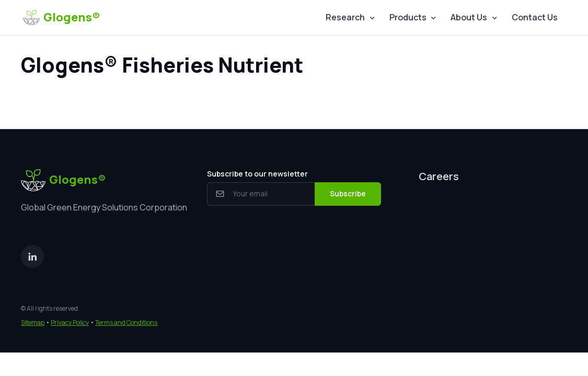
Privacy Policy (70, 322)
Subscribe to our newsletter (257, 174)
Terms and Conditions (126, 322)
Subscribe (348, 193)
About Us (469, 17)
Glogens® (61, 17)
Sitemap (33, 322)
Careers (439, 176)
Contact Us (535, 17)
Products (408, 17)
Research (345, 17)
